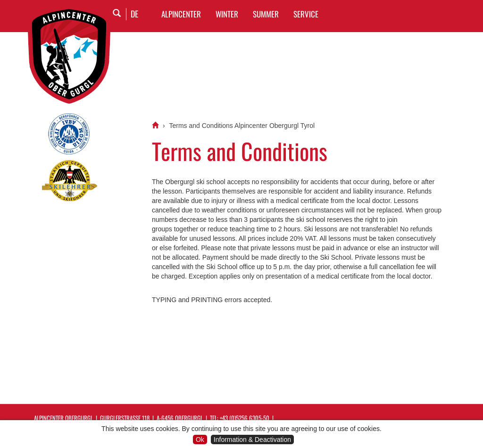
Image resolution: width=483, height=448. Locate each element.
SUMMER (266, 14)
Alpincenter (181, 14)
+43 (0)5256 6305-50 (245, 418)
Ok (200, 440)
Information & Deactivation (252, 440)
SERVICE (306, 14)
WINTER (227, 14)
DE (134, 14)
